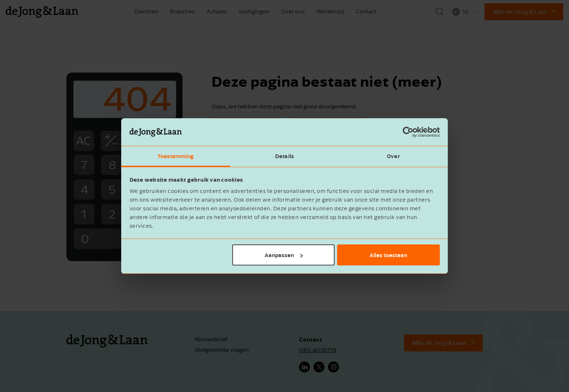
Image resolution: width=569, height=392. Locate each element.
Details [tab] (284, 156)
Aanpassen (284, 255)
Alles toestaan (388, 255)
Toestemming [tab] (175, 156)
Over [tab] (393, 156)
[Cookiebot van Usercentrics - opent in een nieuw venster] (408, 132)
